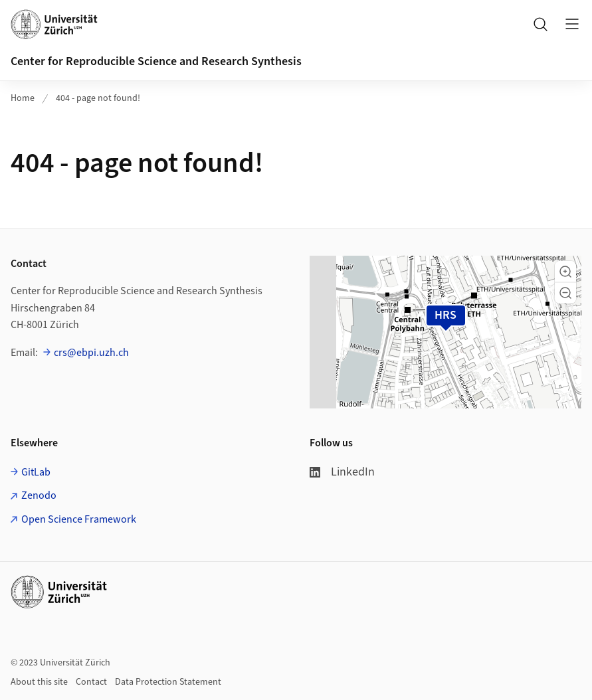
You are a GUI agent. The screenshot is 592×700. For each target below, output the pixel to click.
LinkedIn (342, 472)
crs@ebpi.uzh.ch (91, 353)
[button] (565, 272)
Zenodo (39, 495)
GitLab (36, 472)
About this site (39, 682)
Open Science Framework (79, 519)
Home (23, 98)
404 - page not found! (98, 98)
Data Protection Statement (168, 682)
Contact (91, 682)
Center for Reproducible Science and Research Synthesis (156, 61)
